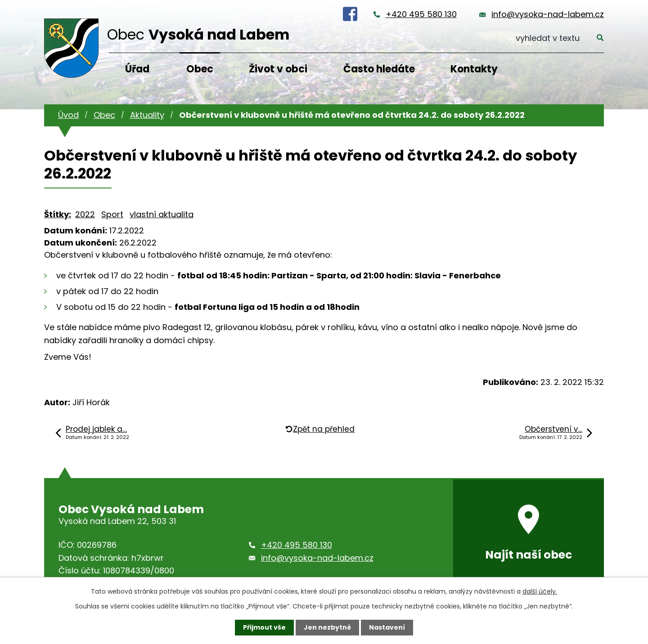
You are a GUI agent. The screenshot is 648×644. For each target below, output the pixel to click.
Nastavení (387, 627)
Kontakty (474, 69)
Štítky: (58, 214)
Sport (112, 214)
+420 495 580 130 (421, 14)
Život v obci (278, 69)
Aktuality (147, 115)
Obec (200, 69)
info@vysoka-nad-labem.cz (548, 14)
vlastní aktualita (162, 214)
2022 (85, 214)
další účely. (540, 591)
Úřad (137, 69)
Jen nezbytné (327, 627)
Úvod (68, 115)
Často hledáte (379, 69)
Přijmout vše (264, 627)
